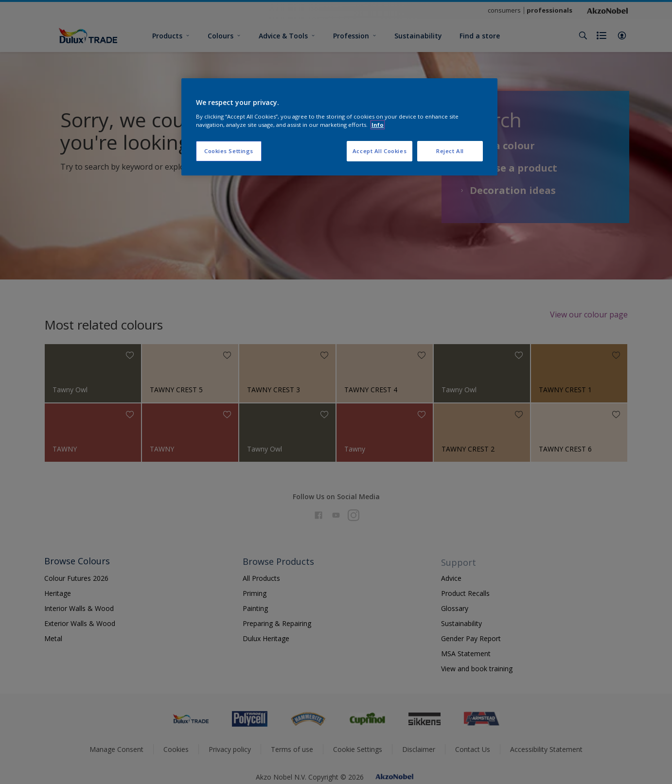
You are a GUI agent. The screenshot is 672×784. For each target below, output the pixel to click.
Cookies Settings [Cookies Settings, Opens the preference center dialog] (229, 151)
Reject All (450, 151)
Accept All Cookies (380, 151)
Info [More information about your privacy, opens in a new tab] (378, 125)
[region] (339, 127)
